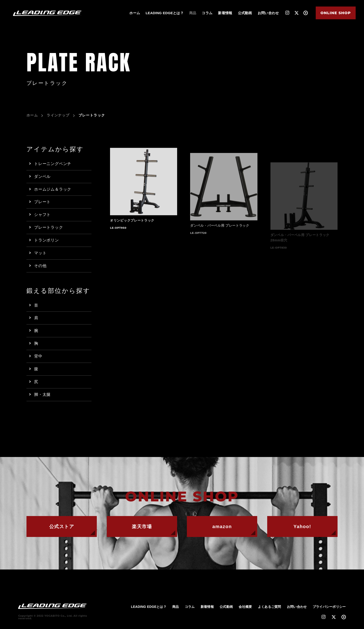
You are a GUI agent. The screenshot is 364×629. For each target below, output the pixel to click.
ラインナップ (58, 115)
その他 (40, 266)
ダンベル (42, 177)
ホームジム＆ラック (53, 189)
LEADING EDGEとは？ (165, 13)
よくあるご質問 (270, 607)
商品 (193, 13)
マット (40, 253)
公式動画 (245, 13)
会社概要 (245, 607)
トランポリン (47, 240)
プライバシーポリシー (329, 607)
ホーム (135, 13)
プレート (42, 202)
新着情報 (225, 13)
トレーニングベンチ (53, 164)
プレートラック (49, 227)
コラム (207, 13)
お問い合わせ (268, 13)
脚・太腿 (42, 395)
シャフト (42, 215)
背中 (38, 356)
